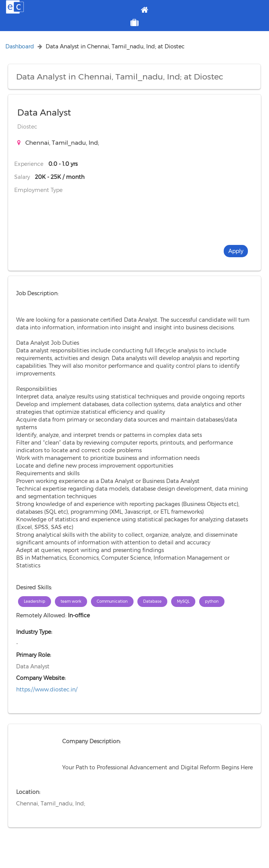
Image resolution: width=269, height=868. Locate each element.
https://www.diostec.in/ (47, 689)
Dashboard (20, 46)
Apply (236, 251)
